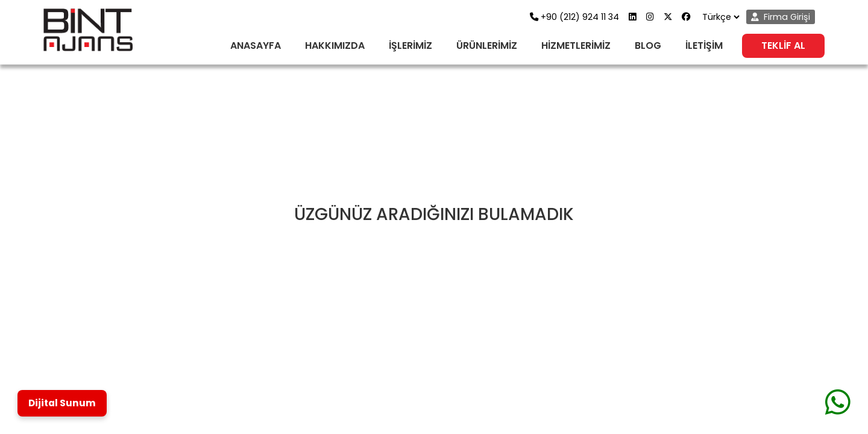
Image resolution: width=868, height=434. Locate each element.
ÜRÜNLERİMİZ (487, 46)
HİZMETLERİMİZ (576, 46)
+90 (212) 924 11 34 (574, 17)
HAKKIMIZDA (335, 46)
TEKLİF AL (783, 46)
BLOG (648, 46)
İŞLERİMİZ (410, 46)
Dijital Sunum (62, 403)
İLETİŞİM (704, 46)
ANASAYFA (256, 46)
